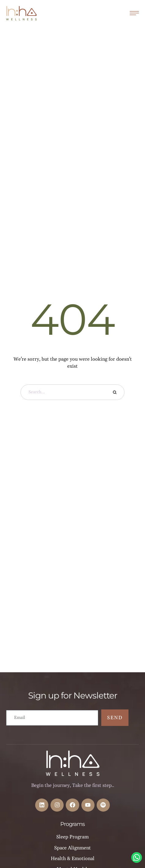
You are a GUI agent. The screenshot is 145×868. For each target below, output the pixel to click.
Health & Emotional (73, 859)
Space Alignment (72, 848)
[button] (128, 841)
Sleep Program (72, 837)
